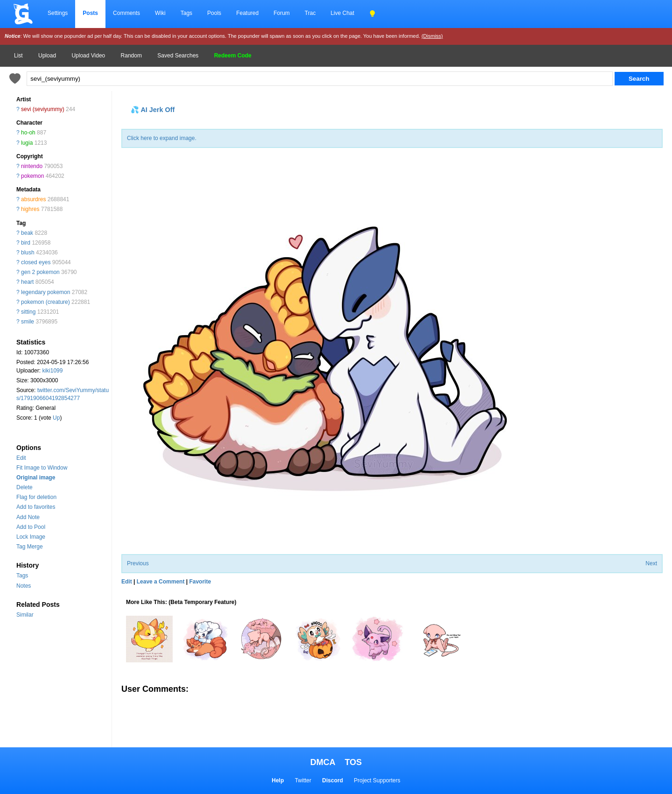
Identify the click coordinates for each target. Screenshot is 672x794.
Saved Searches (178, 56)
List (18, 56)
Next (651, 563)
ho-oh (28, 133)
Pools (214, 13)
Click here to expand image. (162, 138)
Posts (90, 13)
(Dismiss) (432, 36)
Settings (58, 13)
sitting (28, 312)
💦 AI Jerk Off (153, 110)
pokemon (32, 176)
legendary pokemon (45, 292)
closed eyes (36, 262)
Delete (24, 487)
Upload (47, 56)
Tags (186, 13)
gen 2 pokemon (40, 272)
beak (27, 233)
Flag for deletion (36, 497)
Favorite (200, 582)
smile (28, 322)
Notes (24, 586)
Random (131, 56)
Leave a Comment (161, 582)
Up (56, 418)
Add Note (28, 517)
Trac (310, 13)
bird (26, 243)
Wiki (160, 13)
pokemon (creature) (45, 302)
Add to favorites (36, 507)
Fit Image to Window (42, 468)
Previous (138, 563)
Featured (247, 13)
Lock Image (31, 537)
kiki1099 (52, 371)
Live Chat (342, 13)
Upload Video (88, 56)
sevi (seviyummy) (43, 109)
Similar (25, 615)
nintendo (32, 166)
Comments (126, 13)
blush (28, 253)
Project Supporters (377, 780)
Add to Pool (31, 527)
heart (27, 282)
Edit (21, 458)
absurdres (33, 199)
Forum (282, 13)
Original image (36, 478)
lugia (27, 143)
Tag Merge (30, 547)
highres (30, 209)
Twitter (303, 780)
